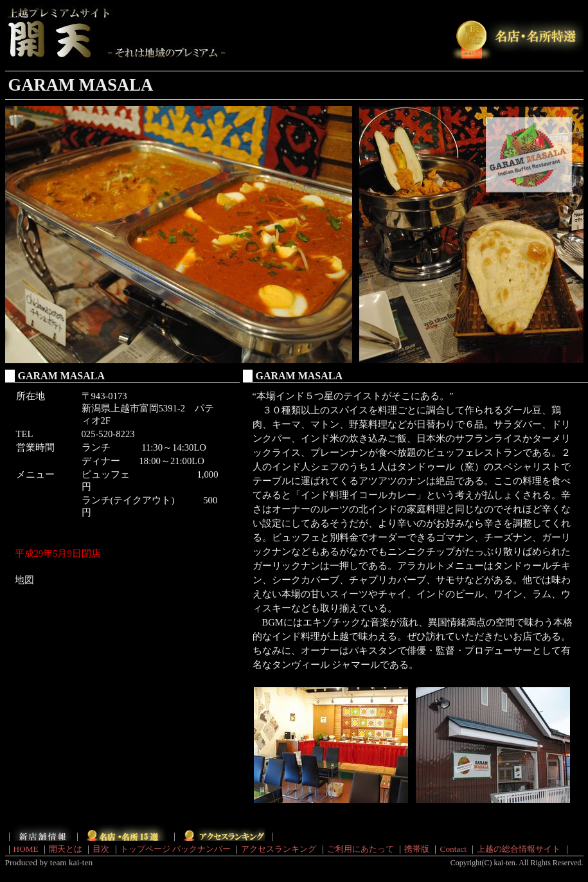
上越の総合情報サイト (519, 849)
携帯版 (417, 849)
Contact (453, 849)
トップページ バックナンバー (175, 849)
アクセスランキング (279, 849)
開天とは (66, 849)
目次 (101, 849)
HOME (26, 849)
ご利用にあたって (361, 849)
